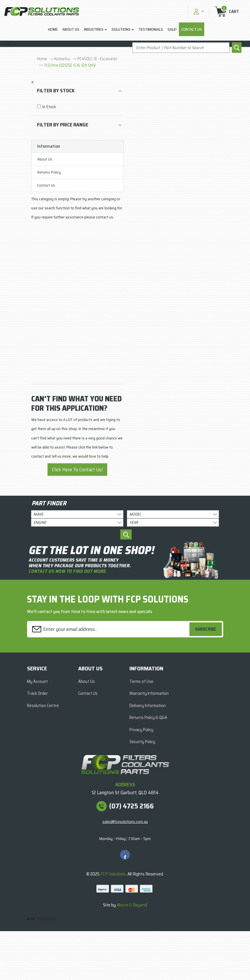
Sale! (172, 29)
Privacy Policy (141, 730)
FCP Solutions (113, 874)
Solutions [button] (121, 29)
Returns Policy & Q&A (148, 718)
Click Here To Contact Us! (77, 470)
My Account (37, 681)
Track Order (37, 693)
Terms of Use (141, 681)
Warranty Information (149, 693)
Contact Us (192, 29)
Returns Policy (49, 172)
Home (53, 29)
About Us (71, 29)
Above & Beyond (132, 905)
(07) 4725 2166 (132, 806)
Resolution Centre (43, 706)
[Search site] (237, 48)
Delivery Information (148, 706)
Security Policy (142, 742)
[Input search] (181, 48)
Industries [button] (94, 29)
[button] (198, 11)
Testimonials (151, 29)
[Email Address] (109, 629)
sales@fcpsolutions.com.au (125, 821)
